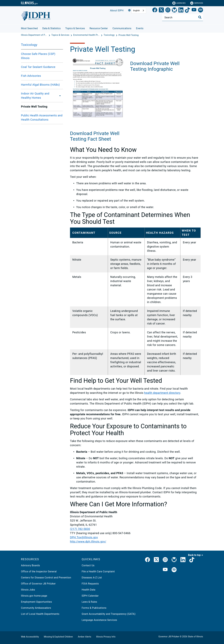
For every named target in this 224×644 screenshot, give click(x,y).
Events (140, 28)
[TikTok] (187, 11)
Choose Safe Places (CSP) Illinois (38, 56)
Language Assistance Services (99, 620)
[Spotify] (201, 11)
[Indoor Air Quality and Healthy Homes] (60, 96)
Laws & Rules (89, 602)
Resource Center (99, 28)
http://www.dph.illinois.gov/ (88, 542)
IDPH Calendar (90, 596)
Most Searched (29, 28)
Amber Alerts (85, 637)
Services (197, 3)
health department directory (162, 393)
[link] (155, 11)
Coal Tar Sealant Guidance (38, 67)
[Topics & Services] (61, 35)
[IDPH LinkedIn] (183, 560)
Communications (122, 28)
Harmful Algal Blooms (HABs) (40, 85)
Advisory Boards (30, 565)
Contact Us (88, 565)
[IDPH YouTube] (165, 570)
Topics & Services (75, 28)
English (136, 10)
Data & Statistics (51, 28)
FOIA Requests (90, 584)
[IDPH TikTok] (192, 560)
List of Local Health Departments (40, 614)
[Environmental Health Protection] (87, 35)
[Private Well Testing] (129, 35)
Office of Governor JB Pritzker (38, 584)
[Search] (183, 17)
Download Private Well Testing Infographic (155, 136)
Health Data (89, 590)
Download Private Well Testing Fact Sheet (95, 136)
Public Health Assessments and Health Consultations (42, 117)
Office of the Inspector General (39, 572)
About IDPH (117, 10)
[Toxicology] (109, 35)
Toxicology (29, 45)
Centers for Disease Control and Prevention (46, 578)
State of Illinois (195, 637)
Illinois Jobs (28, 590)
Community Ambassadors (36, 608)
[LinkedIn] (181, 11)
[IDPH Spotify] (174, 570)
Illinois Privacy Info (106, 637)
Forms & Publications (94, 608)
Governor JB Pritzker (169, 637)
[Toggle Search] (200, 17)
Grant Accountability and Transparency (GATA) (109, 614)
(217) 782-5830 (80, 529)
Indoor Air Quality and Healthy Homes (35, 96)
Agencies (179, 3)
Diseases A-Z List (92, 578)
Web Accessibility (30, 637)
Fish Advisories (31, 76)
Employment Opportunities (36, 602)
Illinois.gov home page (34, 596)
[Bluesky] (174, 11)
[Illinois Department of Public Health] (35, 35)
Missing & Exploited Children (58, 637)
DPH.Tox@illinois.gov (84, 537)
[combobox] (139, 10)
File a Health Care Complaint (98, 572)
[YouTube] (194, 11)
